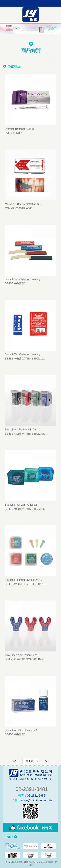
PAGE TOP (31, 865)
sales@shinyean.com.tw (32, 800)
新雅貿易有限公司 (31, 15)
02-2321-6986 (32, 796)
